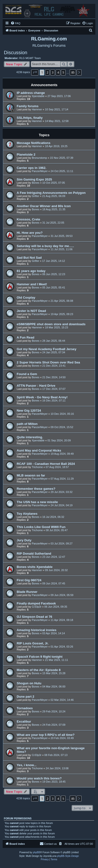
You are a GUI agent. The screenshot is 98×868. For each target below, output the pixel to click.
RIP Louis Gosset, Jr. (33, 643)
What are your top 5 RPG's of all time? (46, 735)
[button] (35, 72)
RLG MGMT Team (30, 58)
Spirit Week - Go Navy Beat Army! (42, 397)
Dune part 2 (26, 697)
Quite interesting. (30, 437)
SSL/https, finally (30, 118)
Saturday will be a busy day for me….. (45, 246)
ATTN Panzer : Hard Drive (36, 386)
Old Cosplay (26, 298)
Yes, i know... (27, 765)
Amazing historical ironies (37, 630)
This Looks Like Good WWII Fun (41, 527)
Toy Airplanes (27, 514)
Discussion (16, 53)
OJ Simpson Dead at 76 (34, 617)
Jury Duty (24, 540)
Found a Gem (27, 374)
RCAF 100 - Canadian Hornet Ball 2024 (46, 464)
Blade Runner (27, 592)
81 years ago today (31, 271)
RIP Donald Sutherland (34, 554)
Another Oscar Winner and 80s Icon (44, 206)
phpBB (37, 852)
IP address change (31, 93)
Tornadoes (25, 708)
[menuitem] (15, 23)
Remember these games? (36, 489)
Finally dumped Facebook (36, 603)
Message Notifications (34, 143)
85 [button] (73, 72)
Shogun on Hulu (29, 683)
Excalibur (24, 721)
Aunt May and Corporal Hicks (39, 450)
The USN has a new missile (37, 502)
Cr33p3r (37, 607)
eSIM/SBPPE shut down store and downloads (51, 324)
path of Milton (27, 424)
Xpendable (38, 96)
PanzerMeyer (40, 171)
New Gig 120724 (29, 411)
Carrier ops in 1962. (31, 168)
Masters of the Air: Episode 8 (39, 670)
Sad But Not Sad (29, 258)
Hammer (37, 109)
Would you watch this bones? (39, 778)
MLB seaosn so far (31, 475)
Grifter (35, 196)
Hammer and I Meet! (32, 284)
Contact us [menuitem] (48, 844)
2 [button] (47, 72)
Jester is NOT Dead (31, 311)
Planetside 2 (26, 155)
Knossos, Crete (28, 219)
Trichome (37, 467)
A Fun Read (26, 337)
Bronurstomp (39, 158)
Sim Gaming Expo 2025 (34, 179)
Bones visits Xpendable (35, 567)
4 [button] (58, 72)
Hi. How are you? (30, 233)
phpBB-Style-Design (68, 856)
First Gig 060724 (29, 580)
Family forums (28, 106)
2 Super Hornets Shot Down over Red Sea (48, 362)
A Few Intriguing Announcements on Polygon (51, 193)
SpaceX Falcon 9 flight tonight (40, 657)
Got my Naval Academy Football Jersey (47, 349)
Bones (35, 183)
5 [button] (63, 72)
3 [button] (53, 72)
